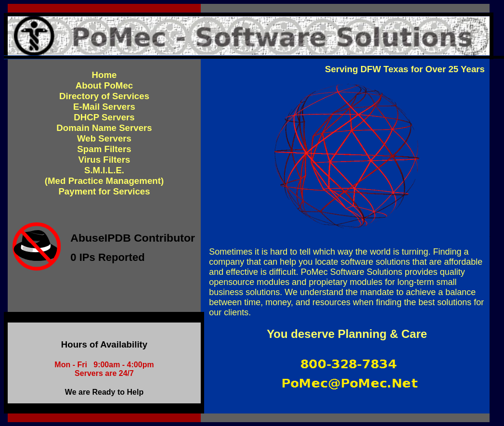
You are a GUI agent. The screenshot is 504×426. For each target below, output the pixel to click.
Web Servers (104, 138)
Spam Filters (104, 149)
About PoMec (104, 85)
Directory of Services (104, 96)
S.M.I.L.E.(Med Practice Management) (104, 175)
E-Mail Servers (104, 107)
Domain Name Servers (104, 128)
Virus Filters (104, 160)
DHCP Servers (104, 117)
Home (104, 75)
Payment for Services (104, 191)
